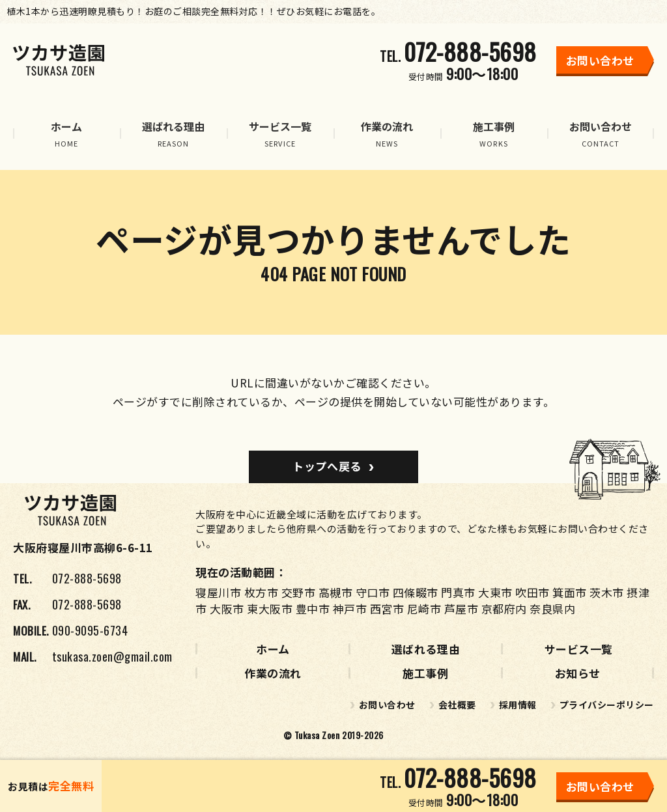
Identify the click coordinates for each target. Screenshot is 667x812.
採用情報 (518, 705)
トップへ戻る (327, 466)
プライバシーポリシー (607, 705)
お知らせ (578, 673)
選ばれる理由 (426, 649)
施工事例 (425, 673)
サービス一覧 (579, 649)
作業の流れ (273, 673)
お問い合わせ (387, 705)
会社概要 (457, 705)
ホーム (273, 649)
